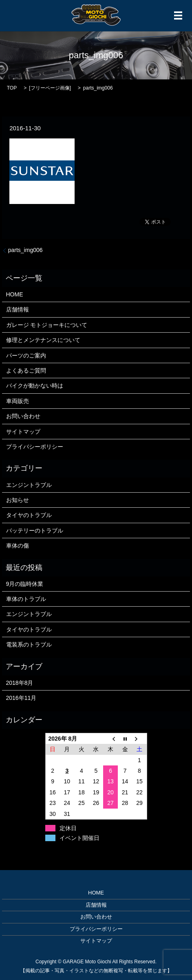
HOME (15, 294)
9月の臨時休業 (25, 584)
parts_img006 (25, 250)
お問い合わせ (23, 416)
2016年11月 (21, 698)
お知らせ (18, 500)
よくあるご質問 (26, 371)
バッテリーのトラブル (35, 531)
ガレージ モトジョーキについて (47, 325)
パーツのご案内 (26, 355)
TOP (12, 88)
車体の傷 (18, 546)
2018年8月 (20, 683)
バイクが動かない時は (35, 386)
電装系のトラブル (29, 645)
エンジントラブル (29, 485)
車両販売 (18, 401)
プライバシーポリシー (35, 447)
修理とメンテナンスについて (43, 340)
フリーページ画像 (50, 88)
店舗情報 (18, 309)
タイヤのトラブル (29, 515)
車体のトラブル (26, 599)
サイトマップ (23, 432)
